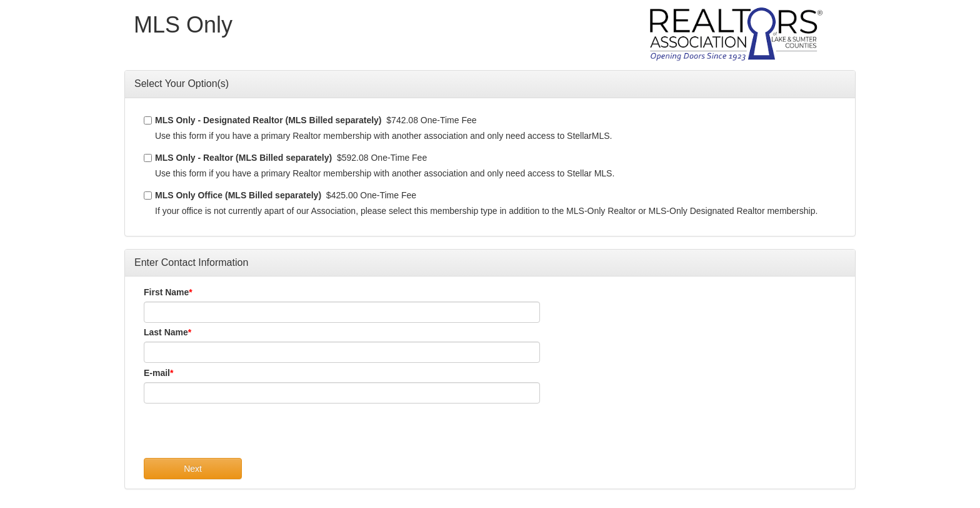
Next (193, 469)
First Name (166, 292)
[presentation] (239, 434)
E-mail (157, 373)
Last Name (166, 332)
